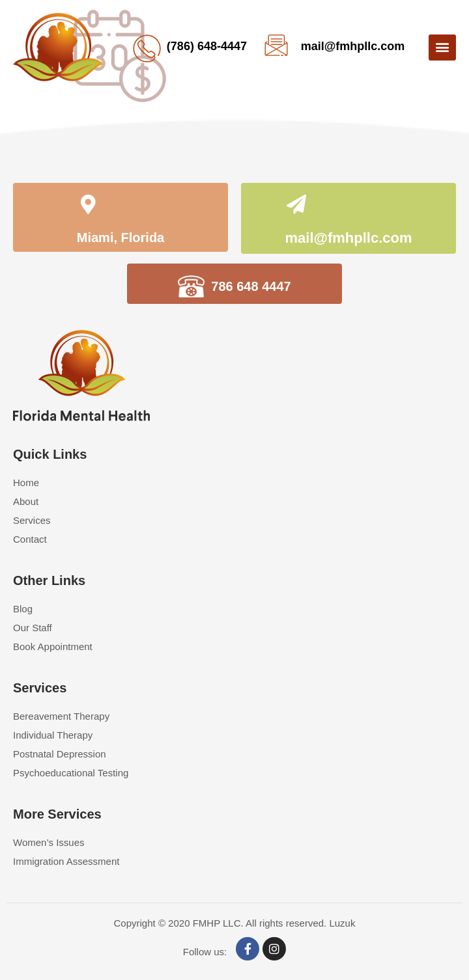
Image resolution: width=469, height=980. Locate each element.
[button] (442, 48)
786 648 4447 (251, 286)
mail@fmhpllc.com (353, 46)
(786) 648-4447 (207, 46)
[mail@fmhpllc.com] (296, 206)
